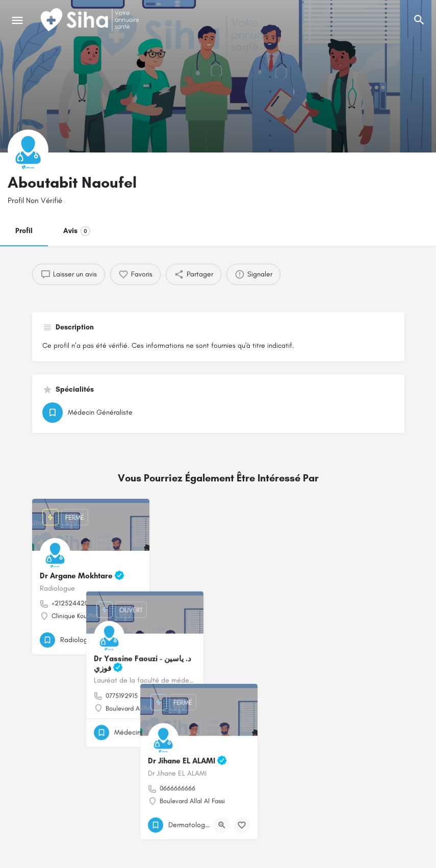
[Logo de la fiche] (28, 150)
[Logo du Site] (91, 20)
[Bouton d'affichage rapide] (114, 640)
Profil (24, 231)
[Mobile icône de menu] (17, 20)
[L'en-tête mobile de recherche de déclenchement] (419, 20)
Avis (77, 231)
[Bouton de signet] (134, 640)
